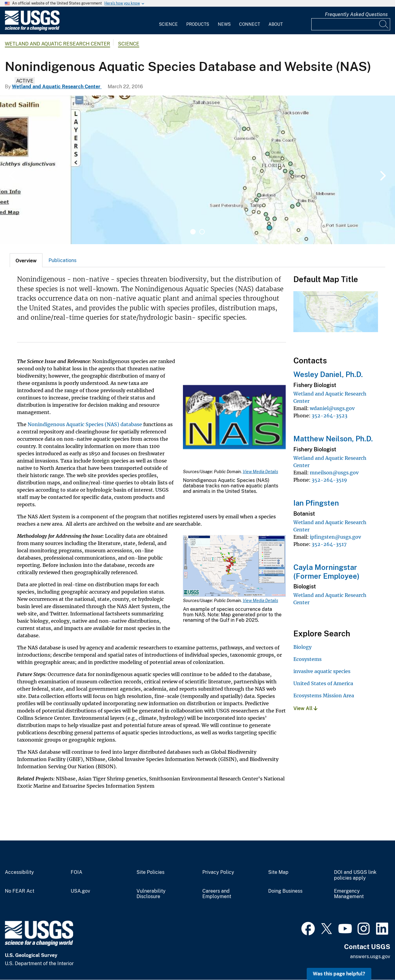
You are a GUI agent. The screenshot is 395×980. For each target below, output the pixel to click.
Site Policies (150, 872)
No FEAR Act (20, 891)
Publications (62, 260)
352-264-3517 (329, 544)
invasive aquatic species (322, 671)
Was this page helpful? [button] (339, 974)
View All (305, 708)
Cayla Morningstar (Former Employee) (326, 572)
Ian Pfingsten (316, 503)
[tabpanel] (197, 170)
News (224, 24)
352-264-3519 (329, 480)
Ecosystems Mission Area (324, 695)
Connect (250, 24)
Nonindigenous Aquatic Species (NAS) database (85, 424)
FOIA (76, 872)
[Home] (32, 29)
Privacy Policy (218, 872)
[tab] (26, 260)
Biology (302, 647)
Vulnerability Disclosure (151, 894)
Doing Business (285, 891)
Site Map (278, 872)
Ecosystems (307, 659)
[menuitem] (168, 21)
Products (198, 24)
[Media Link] (235, 417)
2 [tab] (202, 232)
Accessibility (19, 872)
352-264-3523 (329, 416)
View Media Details (260, 472)
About (276, 24)
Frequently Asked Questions (356, 14)
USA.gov (80, 891)
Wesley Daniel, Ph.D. (328, 374)
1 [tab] (193, 232)
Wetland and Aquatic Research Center (57, 44)
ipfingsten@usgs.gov (335, 537)
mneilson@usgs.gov (334, 473)
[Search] (384, 24)
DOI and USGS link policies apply (355, 875)
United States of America (323, 683)
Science (168, 24)
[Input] (351, 24)
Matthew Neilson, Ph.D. (333, 439)
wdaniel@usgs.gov (332, 408)
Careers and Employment (217, 894)
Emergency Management (349, 894)
